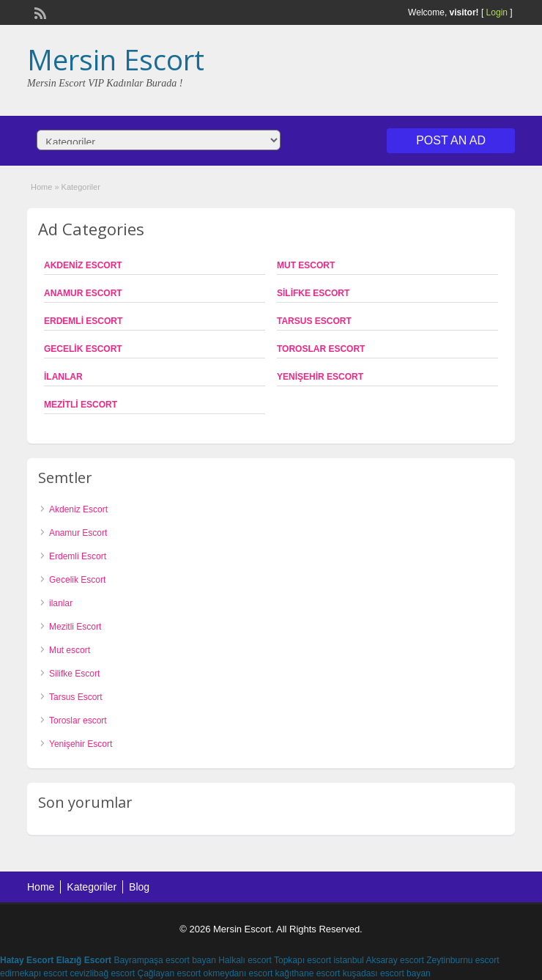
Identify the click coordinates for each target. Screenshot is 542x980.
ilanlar (63, 377)
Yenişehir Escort (320, 377)
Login (497, 12)
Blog (139, 887)
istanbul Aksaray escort (378, 960)
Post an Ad (451, 140)
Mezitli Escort (81, 405)
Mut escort (306, 265)
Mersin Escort (116, 59)
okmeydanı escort (238, 973)
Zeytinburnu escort (463, 960)
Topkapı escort (302, 960)
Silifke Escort (313, 293)
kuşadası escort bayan (387, 973)
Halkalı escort (245, 960)
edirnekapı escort (34, 973)
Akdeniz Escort (83, 265)
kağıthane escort (308, 973)
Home (41, 187)
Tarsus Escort (314, 321)
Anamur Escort (83, 293)
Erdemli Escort (83, 321)
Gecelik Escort (83, 349)
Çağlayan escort (169, 973)
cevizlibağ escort (102, 973)
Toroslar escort (321, 349)
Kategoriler (92, 887)
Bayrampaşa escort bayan (164, 960)
